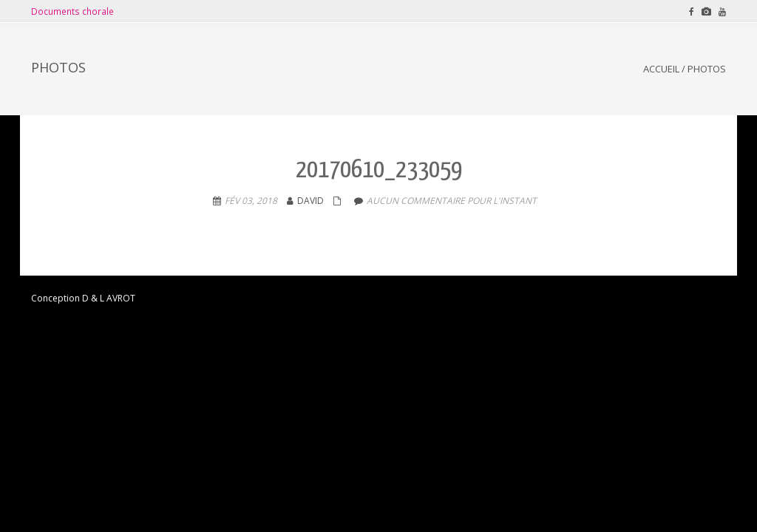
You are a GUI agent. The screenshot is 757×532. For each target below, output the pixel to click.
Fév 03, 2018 (251, 201)
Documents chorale (72, 11)
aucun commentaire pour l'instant (452, 201)
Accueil (661, 69)
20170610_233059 (379, 170)
